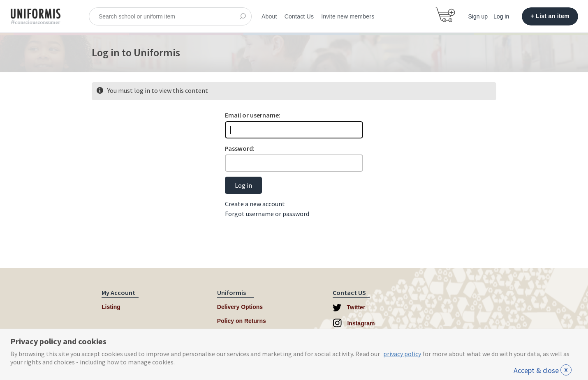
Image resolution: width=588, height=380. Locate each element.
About (269, 16)
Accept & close (543, 370)
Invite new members (348, 16)
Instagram (354, 323)
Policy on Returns (242, 321)
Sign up (478, 16)
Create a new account (255, 204)
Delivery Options (240, 307)
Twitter (349, 308)
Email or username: (253, 115)
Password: (240, 148)
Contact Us (299, 16)
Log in (501, 16)
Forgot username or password (267, 214)
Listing (111, 307)
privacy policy (402, 354)
